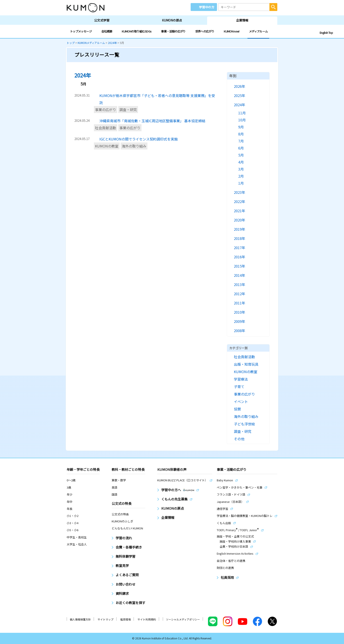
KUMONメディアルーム (91, 43)
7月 (241, 141)
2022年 (240, 201)
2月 (241, 176)
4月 (241, 162)
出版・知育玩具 (246, 364)
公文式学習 (102, 20)
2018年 (240, 238)
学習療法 (241, 379)
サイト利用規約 (147, 619)
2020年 (240, 220)
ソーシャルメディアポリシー (183, 619)
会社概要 (107, 31)
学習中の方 (207, 7)
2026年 (240, 86)
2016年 (240, 257)
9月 (241, 127)
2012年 (240, 294)
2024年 (112, 43)
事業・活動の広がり (173, 31)
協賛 (237, 409)
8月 (241, 134)
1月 (241, 183)
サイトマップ (106, 619)
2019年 (240, 229)
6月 (241, 148)
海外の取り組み (134, 146)
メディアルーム (258, 31)
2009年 (240, 321)
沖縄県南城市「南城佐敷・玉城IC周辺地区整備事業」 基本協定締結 (152, 121)
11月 (242, 113)
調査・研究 (128, 110)
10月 (242, 120)
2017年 (240, 248)
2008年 (240, 331)
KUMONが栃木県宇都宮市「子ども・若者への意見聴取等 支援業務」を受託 (157, 99)
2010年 (240, 312)
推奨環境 (125, 619)
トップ (71, 43)
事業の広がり (106, 110)
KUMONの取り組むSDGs (137, 31)
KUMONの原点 (172, 20)
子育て (239, 387)
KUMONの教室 (107, 146)
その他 (239, 439)
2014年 (240, 275)
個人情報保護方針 (80, 619)
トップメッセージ (81, 31)
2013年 (240, 284)
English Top (326, 33)
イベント (241, 401)
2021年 (240, 211)
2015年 (240, 266)
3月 (241, 169)
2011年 (240, 303)
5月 (241, 155)
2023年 (240, 192)
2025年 (240, 95)
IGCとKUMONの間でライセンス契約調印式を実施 (139, 139)
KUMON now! (232, 31)
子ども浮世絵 (244, 424)
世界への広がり (205, 31)
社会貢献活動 (106, 128)
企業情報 (242, 20)
